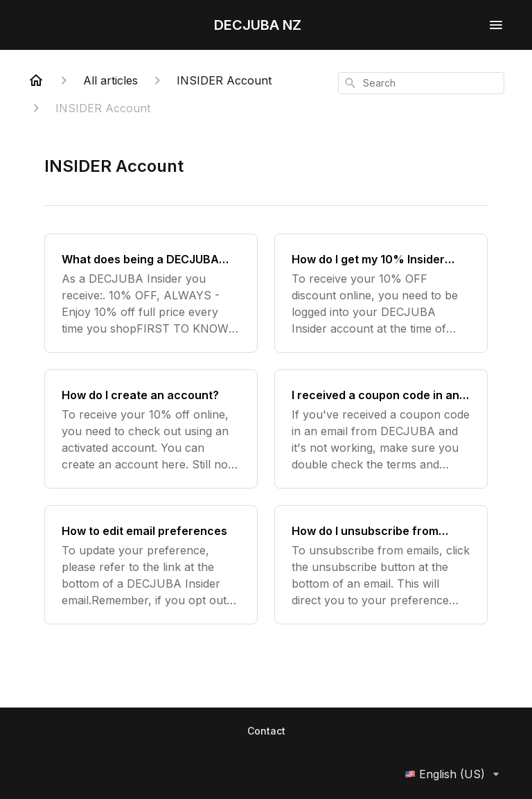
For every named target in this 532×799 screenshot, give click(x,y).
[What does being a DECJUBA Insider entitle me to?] (151, 293)
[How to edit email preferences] (151, 565)
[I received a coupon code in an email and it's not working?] (381, 429)
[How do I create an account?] (151, 429)
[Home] (36, 80)
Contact (266, 731)
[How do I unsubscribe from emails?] (381, 565)
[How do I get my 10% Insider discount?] (381, 293)
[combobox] (421, 83)
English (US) (454, 774)
